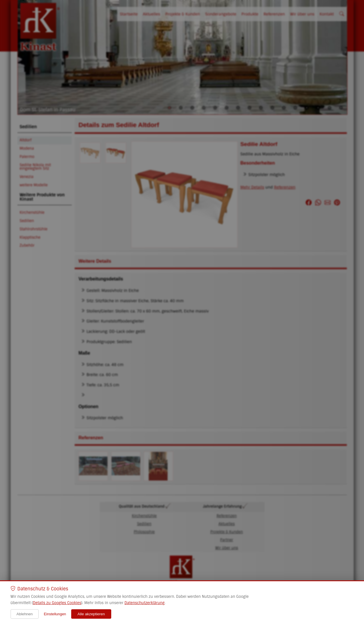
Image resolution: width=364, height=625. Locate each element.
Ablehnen (25, 614)
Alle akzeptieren (91, 614)
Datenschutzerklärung (144, 603)
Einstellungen (55, 614)
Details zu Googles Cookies (57, 603)
